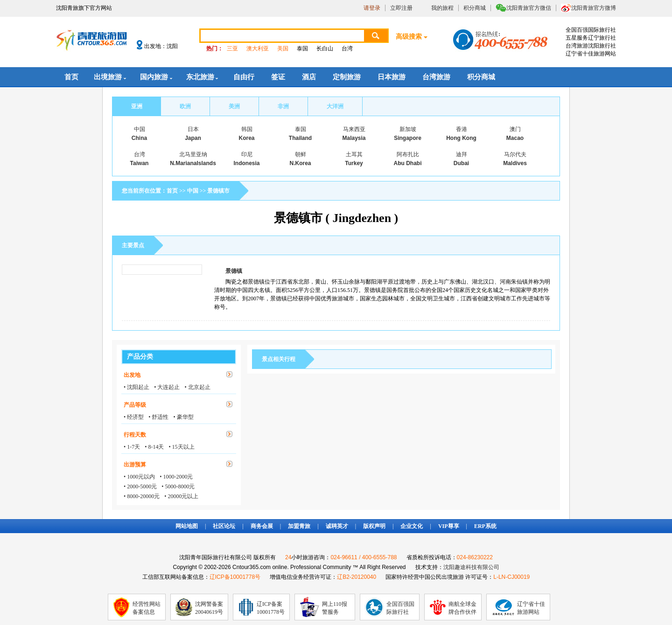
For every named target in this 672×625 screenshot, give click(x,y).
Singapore (408, 138)
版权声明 (374, 526)
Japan (193, 138)
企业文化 (412, 526)
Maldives (515, 163)
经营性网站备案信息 (147, 608)
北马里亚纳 (193, 154)
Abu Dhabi (408, 163)
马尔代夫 (515, 154)
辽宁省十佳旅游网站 (531, 608)
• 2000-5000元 (140, 486)
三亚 (232, 49)
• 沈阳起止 (136, 387)
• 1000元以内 (139, 477)
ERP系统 (485, 526)
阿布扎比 (408, 154)
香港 (462, 129)
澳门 (515, 129)
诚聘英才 (337, 526)
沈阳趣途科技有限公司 (471, 567)
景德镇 (234, 271)
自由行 (244, 77)
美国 (283, 49)
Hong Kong (461, 138)
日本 (193, 129)
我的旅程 (442, 8)
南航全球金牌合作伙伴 (462, 608)
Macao (515, 138)
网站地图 (187, 526)
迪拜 (462, 154)
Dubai (461, 163)
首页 (71, 77)
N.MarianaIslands (193, 163)
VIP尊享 (449, 526)
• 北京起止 (197, 387)
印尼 (247, 154)
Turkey (354, 163)
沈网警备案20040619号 (209, 608)
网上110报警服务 (335, 608)
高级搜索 (409, 37)
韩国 (247, 129)
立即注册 (401, 8)
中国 (140, 129)
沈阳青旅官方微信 (529, 8)
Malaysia (354, 138)
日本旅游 (392, 77)
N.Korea (300, 163)
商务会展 (262, 526)
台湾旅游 (436, 77)
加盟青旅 (299, 526)
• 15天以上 (181, 447)
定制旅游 (347, 77)
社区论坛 (224, 526)
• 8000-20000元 (142, 496)
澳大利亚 (258, 49)
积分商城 (475, 8)
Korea (246, 138)
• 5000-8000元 (178, 486)
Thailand (300, 138)
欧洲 (185, 106)
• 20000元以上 (181, 496)
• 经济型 (134, 417)
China (139, 138)
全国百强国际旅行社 (400, 608)
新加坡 (408, 129)
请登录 (372, 8)
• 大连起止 (167, 387)
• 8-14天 (154, 447)
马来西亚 (354, 129)
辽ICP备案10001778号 (271, 608)
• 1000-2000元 (176, 477)
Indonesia (246, 163)
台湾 (347, 49)
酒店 (309, 77)
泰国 (302, 49)
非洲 (283, 106)
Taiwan (140, 163)
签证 (278, 77)
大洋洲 (335, 106)
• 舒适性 (158, 417)
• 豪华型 (183, 417)
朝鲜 (301, 154)
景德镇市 (218, 191)
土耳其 (354, 154)
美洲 (234, 106)
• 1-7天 (132, 447)
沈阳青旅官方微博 (594, 8)
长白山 (325, 49)
